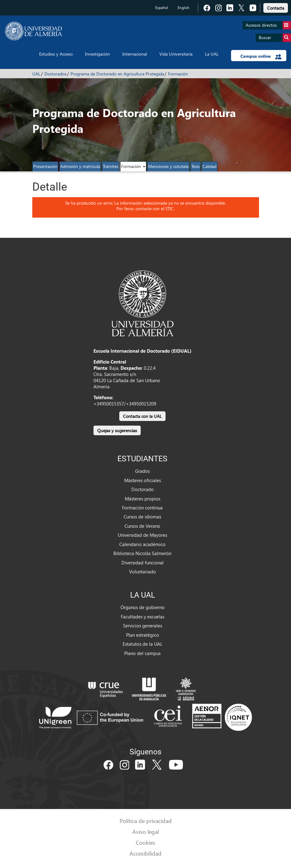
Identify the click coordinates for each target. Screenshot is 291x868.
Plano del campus (142, 653)
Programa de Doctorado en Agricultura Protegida (117, 74)
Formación (178, 74)
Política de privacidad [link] (146, 821)
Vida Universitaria (176, 54)
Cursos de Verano (142, 526)
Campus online (261, 56)
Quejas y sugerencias (117, 430)
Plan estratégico (143, 635)
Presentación (45, 166)
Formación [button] (133, 166)
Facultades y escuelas (143, 617)
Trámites (111, 166)
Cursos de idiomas (142, 517)
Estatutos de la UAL (143, 644)
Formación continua (142, 508)
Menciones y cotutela (168, 166)
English (184, 8)
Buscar (275, 38)
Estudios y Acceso (56, 54)
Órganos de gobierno (143, 607)
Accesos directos (268, 25)
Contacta (276, 8)
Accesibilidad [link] (145, 853)
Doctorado (143, 489)
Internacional (135, 54)
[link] (276, 7)
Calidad (209, 166)
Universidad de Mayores (142, 535)
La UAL (212, 54)
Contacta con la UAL (142, 416)
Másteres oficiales (143, 480)
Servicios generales (143, 626)
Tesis (196, 166)
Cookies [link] (145, 842)
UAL (36, 74)
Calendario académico (142, 544)
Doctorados (55, 74)
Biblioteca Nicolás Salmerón (142, 553)
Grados (142, 471)
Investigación (98, 54)
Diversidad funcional (143, 563)
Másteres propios (143, 499)
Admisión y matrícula (80, 166)
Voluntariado (143, 572)
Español (162, 8)
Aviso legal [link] (146, 832)
